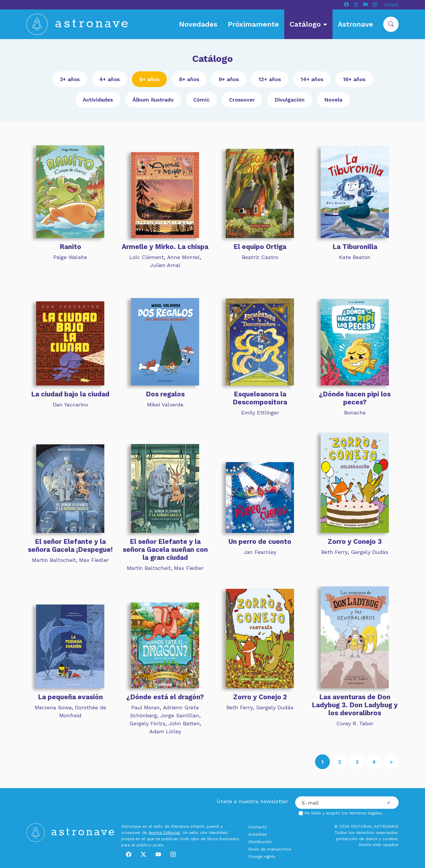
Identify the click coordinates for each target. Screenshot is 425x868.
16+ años (354, 79)
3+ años (70, 79)
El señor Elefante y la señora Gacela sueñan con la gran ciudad (165, 549)
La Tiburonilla (355, 247)
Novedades (198, 24)
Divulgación (290, 100)
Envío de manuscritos (270, 849)
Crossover (242, 100)
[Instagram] (375, 5)
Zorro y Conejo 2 (260, 697)
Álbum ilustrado (153, 100)
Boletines (258, 834)
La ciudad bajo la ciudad (70, 394)
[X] (356, 5)
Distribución (260, 842)
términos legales (366, 813)
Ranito (70, 247)
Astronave (356, 24)
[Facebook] (346, 5)
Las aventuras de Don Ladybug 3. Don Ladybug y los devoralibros (355, 705)
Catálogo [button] (306, 24)
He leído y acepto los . (344, 813)
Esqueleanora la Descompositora (260, 398)
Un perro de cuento (260, 541)
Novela (333, 100)
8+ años (189, 79)
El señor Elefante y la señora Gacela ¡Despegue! (70, 545)
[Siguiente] (391, 762)
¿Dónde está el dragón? (165, 697)
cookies (390, 839)
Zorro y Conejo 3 (355, 541)
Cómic (201, 100)
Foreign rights (262, 856)
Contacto (258, 827)
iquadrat (391, 845)
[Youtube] (365, 5)
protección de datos (357, 839)
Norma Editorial (164, 832)
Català (392, 5)
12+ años (270, 79)
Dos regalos (165, 394)
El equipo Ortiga (260, 247)
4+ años (110, 79)
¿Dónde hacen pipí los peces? (355, 398)
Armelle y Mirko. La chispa (165, 247)
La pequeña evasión (70, 697)
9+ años (229, 79)
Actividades (98, 100)
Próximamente (253, 24)
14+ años (312, 79)
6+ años (149, 79)
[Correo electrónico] (337, 803)
